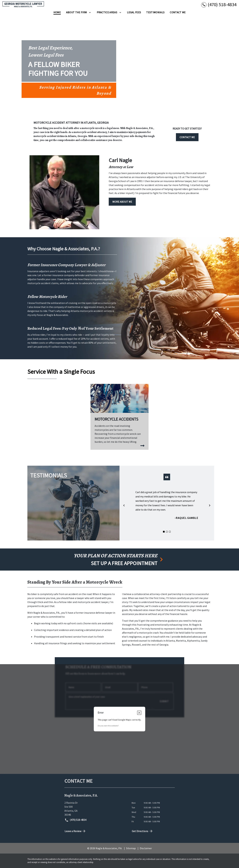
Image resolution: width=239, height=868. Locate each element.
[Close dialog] (139, 713)
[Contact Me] (178, 12)
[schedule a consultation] (119, 560)
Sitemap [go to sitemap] (131, 848)
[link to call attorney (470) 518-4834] (219, 5)
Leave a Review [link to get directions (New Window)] (75, 831)
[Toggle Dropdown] (90, 12)
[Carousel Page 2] (167, 532)
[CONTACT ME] (187, 136)
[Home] (57, 12)
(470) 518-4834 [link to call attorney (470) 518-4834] (76, 820)
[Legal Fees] (134, 12)
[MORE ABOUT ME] (122, 202)
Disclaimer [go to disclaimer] (146, 848)
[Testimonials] (155, 12)
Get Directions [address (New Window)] (142, 831)
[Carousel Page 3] (170, 532)
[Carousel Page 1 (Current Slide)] (164, 532)
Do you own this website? (108, 726)
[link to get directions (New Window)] (96, 809)
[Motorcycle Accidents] (119, 417)
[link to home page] (23, 4)
